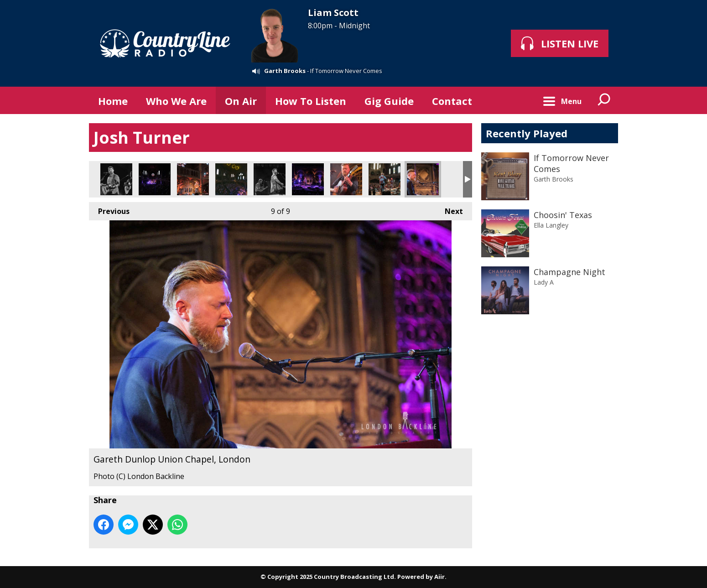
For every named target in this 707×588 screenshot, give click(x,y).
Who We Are (176, 101)
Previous (109, 209)
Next (449, 209)
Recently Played (527, 133)
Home (113, 101)
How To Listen (311, 101)
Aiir (439, 577)
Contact (452, 101)
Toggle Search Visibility (604, 100)
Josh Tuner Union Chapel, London (116, 179)
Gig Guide (389, 101)
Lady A (544, 282)
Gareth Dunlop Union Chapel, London (346, 179)
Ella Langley (551, 225)
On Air (241, 101)
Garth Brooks (285, 71)
